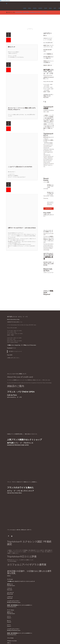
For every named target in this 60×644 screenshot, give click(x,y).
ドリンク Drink (10, 638)
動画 (44, 36)
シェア (42, 12)
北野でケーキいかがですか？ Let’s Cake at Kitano (22, 228)
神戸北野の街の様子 (48, 50)
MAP (55, 8)
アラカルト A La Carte (12, 641)
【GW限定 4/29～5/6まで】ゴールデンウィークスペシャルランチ (21, 581)
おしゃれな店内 (47, 43)
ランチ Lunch (10, 579)
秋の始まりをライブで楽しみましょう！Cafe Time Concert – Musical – (48, 195)
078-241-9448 (19, 12)
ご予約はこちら (25, 345)
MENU (30, 8)
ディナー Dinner (11, 610)
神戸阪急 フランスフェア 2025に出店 (50, 186)
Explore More (48, 209)
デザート (9, 643)
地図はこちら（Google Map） (14, 345)
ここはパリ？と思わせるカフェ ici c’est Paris (20, 167)
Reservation (33, 345)
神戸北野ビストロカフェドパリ (15, 351)
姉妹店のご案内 (47, 65)
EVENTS (40, 8)
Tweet (45, 13)
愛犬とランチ (12, 47)
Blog (50, 8)
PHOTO (35, 8)
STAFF (46, 8)
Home (25, 8)
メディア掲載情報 (47, 54)
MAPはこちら (47, 95)
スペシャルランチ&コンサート (50, 203)
